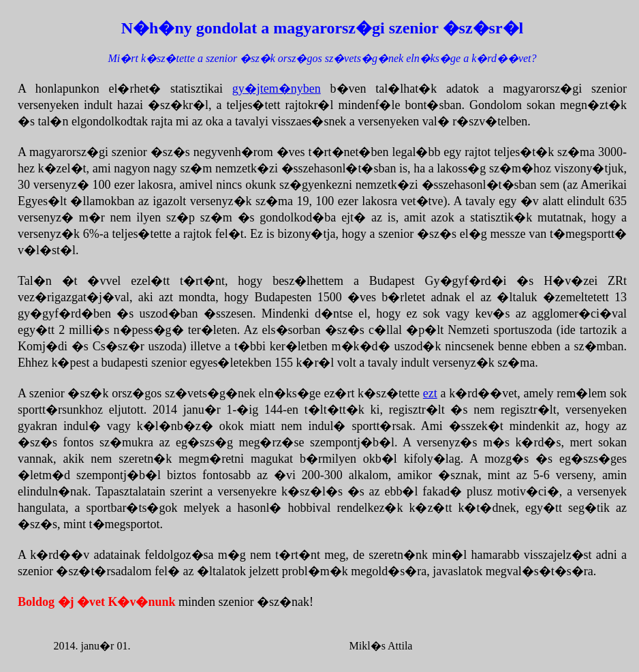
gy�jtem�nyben (277, 89)
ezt (430, 393)
